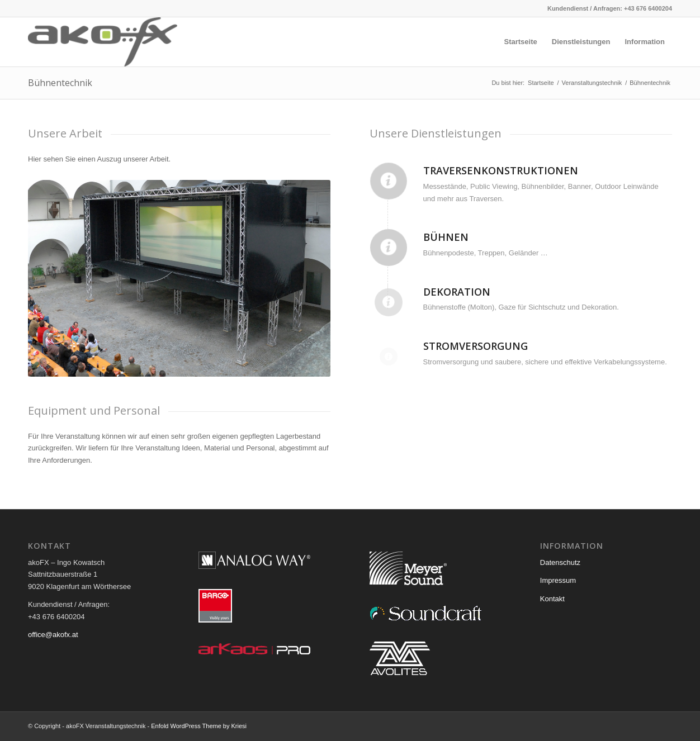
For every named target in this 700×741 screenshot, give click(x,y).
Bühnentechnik (60, 83)
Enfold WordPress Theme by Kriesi (199, 726)
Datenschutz (560, 562)
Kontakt (552, 599)
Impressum (558, 580)
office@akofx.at (53, 635)
